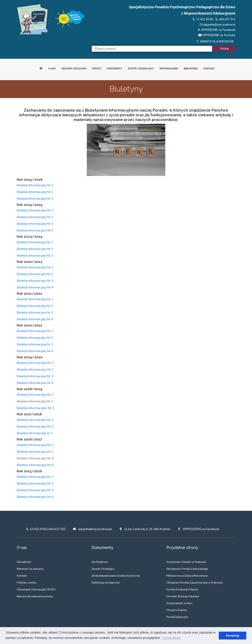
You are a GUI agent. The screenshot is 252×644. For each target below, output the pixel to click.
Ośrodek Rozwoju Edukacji (183, 596)
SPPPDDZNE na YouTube (217, 35)
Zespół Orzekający (103, 569)
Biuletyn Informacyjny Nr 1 (35, 210)
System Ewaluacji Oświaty (182, 589)
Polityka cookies (27, 582)
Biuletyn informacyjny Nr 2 (35, 192)
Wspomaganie (169, 68)
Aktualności (24, 562)
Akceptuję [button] (233, 636)
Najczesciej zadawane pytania (35, 596)
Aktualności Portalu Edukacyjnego (187, 569)
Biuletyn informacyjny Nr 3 (35, 198)
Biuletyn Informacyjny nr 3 (35, 433)
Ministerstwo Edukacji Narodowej (187, 576)
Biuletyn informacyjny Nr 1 (35, 185)
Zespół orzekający (141, 68)
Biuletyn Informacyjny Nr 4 (35, 287)
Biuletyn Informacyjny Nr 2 (35, 369)
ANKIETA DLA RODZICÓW (215, 41)
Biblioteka (191, 68)
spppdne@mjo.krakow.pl (217, 25)
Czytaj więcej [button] (172, 638)
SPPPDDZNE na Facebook (216, 30)
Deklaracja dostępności (106, 582)
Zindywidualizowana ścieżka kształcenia (116, 576)
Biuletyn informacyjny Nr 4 (35, 230)
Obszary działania (74, 68)
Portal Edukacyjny (177, 617)
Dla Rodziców (100, 562)
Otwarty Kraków (177, 610)
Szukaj (224, 49)
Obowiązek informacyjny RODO (36, 589)
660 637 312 (225, 19)
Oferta (97, 68)
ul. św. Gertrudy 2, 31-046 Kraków (145, 529)
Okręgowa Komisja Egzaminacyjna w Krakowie (195, 582)
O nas (52, 68)
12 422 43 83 (203, 19)
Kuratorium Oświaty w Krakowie (186, 562)
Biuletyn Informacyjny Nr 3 (35, 376)
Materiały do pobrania (30, 569)
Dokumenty (115, 68)
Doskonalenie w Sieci (179, 603)
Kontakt (209, 68)
